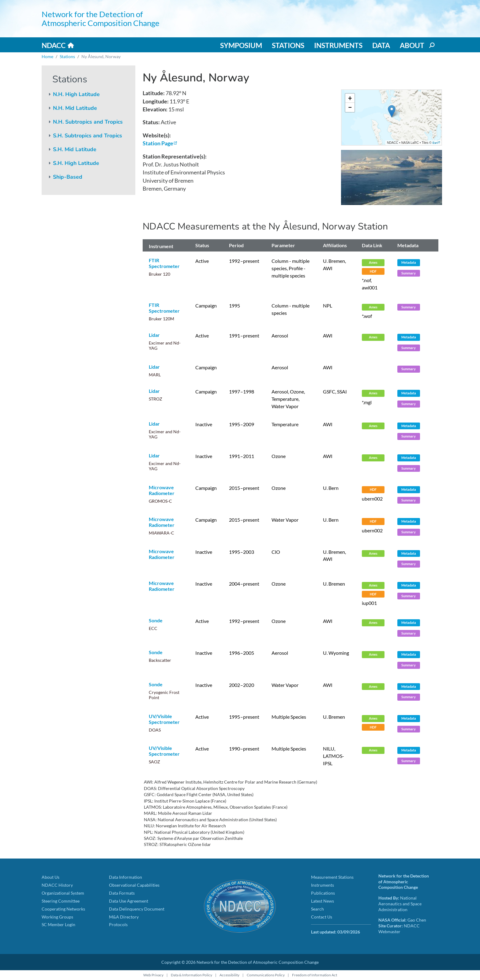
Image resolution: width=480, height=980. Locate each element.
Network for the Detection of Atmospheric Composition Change (101, 19)
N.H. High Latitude (76, 94)
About (412, 45)
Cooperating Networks (63, 909)
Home (47, 56)
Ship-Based (68, 177)
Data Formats (122, 893)
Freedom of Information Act (315, 975)
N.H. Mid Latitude (75, 108)
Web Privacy (153, 975)
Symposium (241, 45)
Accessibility (229, 975)
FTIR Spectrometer (164, 263)
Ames (373, 262)
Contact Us (322, 917)
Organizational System (63, 893)
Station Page (158, 143)
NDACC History (57, 885)
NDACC (54, 45)
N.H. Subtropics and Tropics (88, 122)
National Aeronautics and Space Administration (400, 904)
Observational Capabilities (134, 885)
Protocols (118, 924)
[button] (392, 111)
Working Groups (57, 917)
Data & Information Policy (191, 975)
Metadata (409, 262)
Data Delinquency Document (137, 909)
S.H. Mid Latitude (75, 149)
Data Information (126, 877)
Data (381, 45)
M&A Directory (124, 917)
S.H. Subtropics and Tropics (88, 136)
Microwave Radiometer (162, 490)
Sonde (156, 620)
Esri (435, 143)
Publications (323, 893)
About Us (51, 877)
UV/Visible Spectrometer (164, 719)
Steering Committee (61, 901)
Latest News (322, 901)
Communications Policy (266, 975)
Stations (288, 45)
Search (317, 909)
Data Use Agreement (129, 901)
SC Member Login (58, 924)
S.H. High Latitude (76, 163)
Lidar (154, 335)
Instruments (338, 45)
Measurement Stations (332, 877)
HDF (373, 271)
